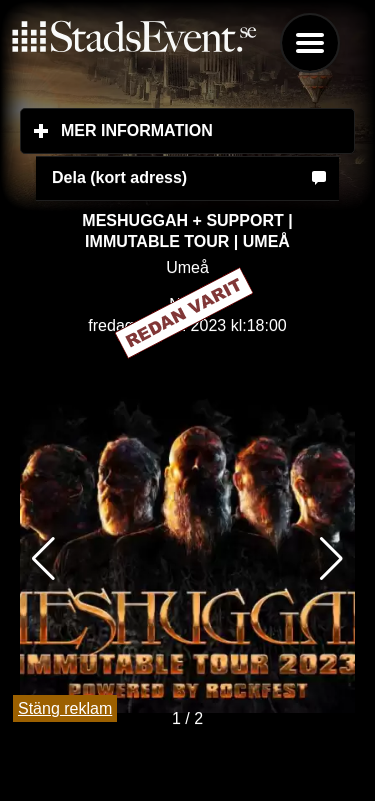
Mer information (208, 130)
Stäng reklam (65, 708)
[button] (331, 559)
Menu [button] (310, 43)
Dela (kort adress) (119, 177)
